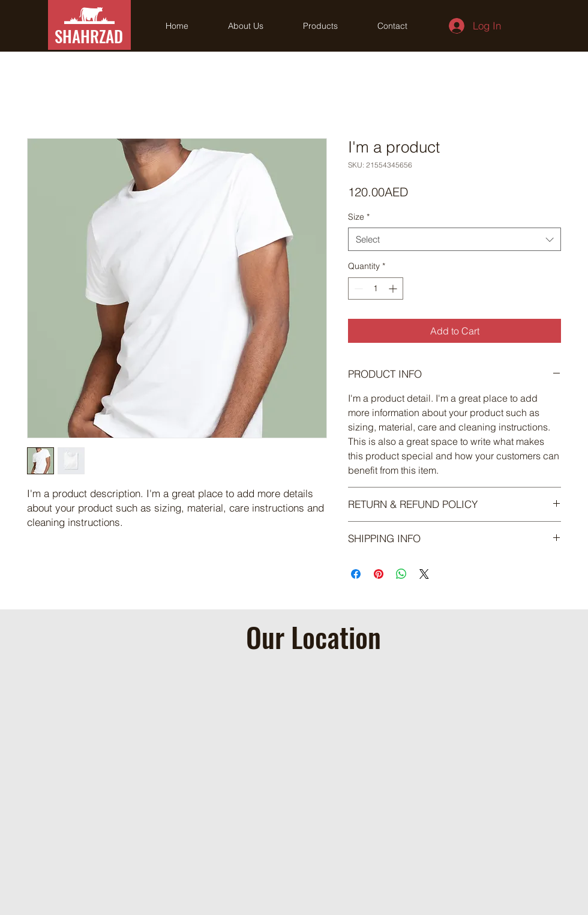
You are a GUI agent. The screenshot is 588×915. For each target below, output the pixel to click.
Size (359, 217)
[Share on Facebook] (356, 574)
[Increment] (394, 288)
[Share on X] (424, 574)
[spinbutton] (376, 288)
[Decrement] (357, 288)
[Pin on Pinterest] (379, 574)
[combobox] (454, 239)
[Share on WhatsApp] (401, 574)
